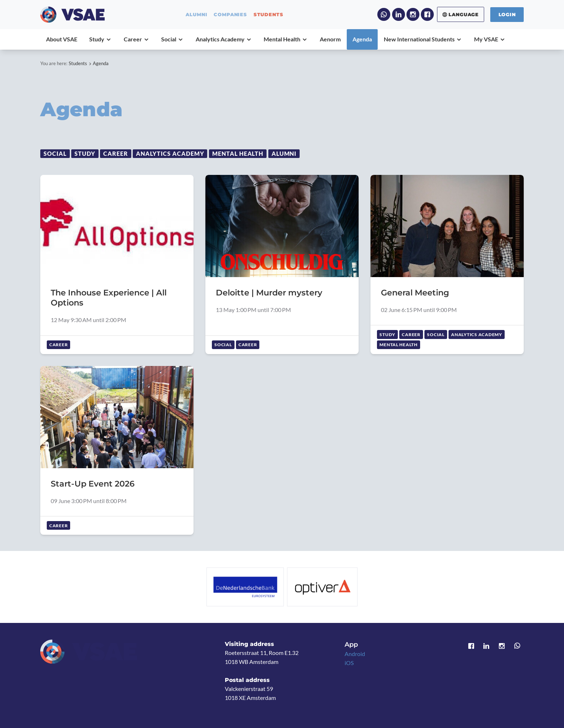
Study (85, 154)
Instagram (413, 14)
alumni (196, 15)
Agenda (101, 63)
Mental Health (238, 154)
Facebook (427, 14)
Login (507, 14)
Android (355, 654)
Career (116, 154)
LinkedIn (399, 14)
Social (55, 154)
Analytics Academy (170, 154)
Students (78, 63)
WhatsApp (384, 14)
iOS (349, 663)
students (269, 15)
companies (230, 15)
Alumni (284, 154)
